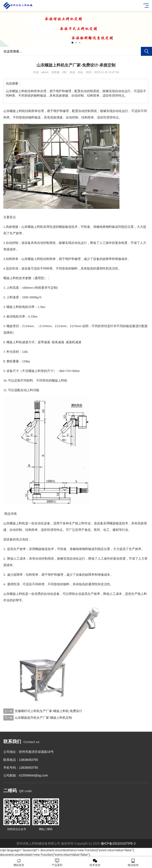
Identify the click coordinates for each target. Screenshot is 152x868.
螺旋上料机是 (19, 594)
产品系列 (57, 863)
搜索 (146, 51)
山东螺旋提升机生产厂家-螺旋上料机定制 (43, 718)
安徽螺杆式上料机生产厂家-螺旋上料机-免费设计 (48, 711)
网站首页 (19, 863)
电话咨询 (133, 863)
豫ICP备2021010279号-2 (118, 843)
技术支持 (95, 863)
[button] (72, 43)
